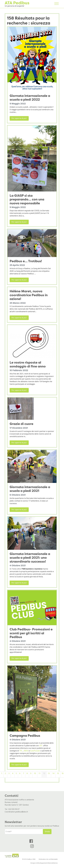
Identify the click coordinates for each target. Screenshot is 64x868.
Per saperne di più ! (19, 118)
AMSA (26, 751)
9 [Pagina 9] (31, 773)
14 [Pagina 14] (53, 773)
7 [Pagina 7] (23, 773)
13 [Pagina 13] (49, 773)
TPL (21, 751)
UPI (41, 746)
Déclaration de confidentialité (48, 859)
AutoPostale (35, 751)
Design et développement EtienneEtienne (44, 863)
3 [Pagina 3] (9, 773)
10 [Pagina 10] (35, 773)
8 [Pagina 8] (27, 773)
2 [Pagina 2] (5, 773)
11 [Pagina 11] (39, 773)
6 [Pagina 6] (20, 773)
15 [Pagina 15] (58, 773)
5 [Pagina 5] (16, 773)
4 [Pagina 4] (13, 773)
